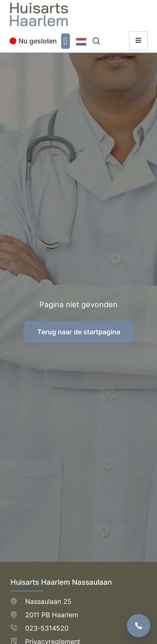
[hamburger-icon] (138, 41)
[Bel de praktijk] (139, 626)
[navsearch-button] (96, 41)
